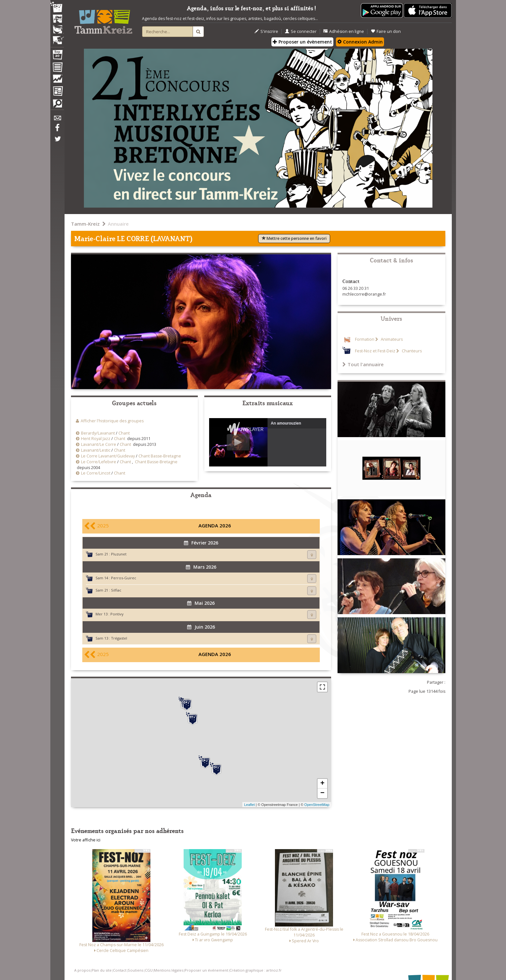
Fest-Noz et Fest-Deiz (375, 351)
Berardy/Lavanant (98, 433)
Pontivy (117, 614)
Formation (365, 339)
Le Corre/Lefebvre (99, 462)
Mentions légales (169, 970)
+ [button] (322, 784)
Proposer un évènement (302, 42)
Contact (120, 970)
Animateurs (391, 339)
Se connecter (301, 31)
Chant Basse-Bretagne (160, 456)
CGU (149, 970)
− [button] (322, 793)
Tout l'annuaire (363, 364)
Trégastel (119, 638)
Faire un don (386, 31)
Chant (124, 433)
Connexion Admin (360, 42)
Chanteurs (411, 351)
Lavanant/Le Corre (99, 444)
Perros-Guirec (124, 578)
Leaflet (249, 805)
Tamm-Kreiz (85, 224)
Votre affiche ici (86, 840)
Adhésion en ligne (344, 31)
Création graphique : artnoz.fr (256, 970)
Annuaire (118, 224)
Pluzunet (119, 554)
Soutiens (136, 970)
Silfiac (116, 590)
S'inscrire (266, 31)
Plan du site (102, 970)
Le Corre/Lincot (96, 473)
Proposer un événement (206, 970)
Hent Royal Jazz (96, 439)
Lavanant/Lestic (96, 450)
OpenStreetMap (317, 805)
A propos (82, 970)
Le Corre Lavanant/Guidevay (108, 456)
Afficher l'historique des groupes (112, 421)
